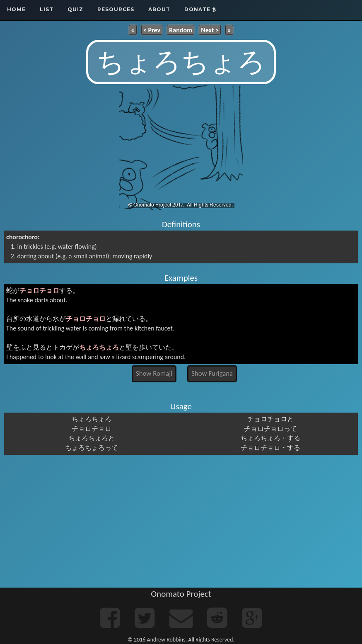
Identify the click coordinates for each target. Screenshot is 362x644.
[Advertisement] (181, 521)
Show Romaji (154, 373)
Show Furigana (212, 373)
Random (181, 30)
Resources (116, 9)
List (47, 9)
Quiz (75, 9)
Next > (210, 30)
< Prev (152, 30)
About (159, 9)
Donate (200, 9)
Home (16, 9)
